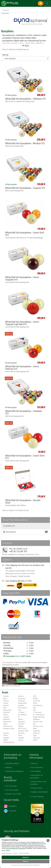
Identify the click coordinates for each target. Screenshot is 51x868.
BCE (35, 696)
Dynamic (21, 705)
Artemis (21, 696)
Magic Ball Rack (39, 717)
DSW (35, 703)
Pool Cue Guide (12, 790)
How (20, 710)
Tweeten (21, 738)
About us (34, 763)
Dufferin (6, 705)
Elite (5, 708)
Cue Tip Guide (11, 786)
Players (21, 726)
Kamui (5, 715)
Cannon (6, 701)
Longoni (6, 717)
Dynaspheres (38, 705)
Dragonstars (23, 703)
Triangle (6, 738)
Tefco (20, 736)
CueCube (36, 701)
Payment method (12, 763)
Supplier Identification (39, 792)
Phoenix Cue (8, 726)
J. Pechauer (37, 712)
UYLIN (20, 740)
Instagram (10, 806)
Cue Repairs (36, 771)
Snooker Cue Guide (13, 794)
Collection (22, 701)
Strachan (21, 733)
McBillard (36, 719)
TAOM (5, 736)
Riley (35, 729)
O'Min (5, 724)
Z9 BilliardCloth (9, 742)
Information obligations (14, 771)
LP (19, 717)
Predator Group (9, 729)
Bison (5, 699)
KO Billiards (22, 715)
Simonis (6, 733)
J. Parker (21, 712)
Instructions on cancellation (36, 776)
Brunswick (22, 699)
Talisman (36, 733)
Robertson (37, 731)
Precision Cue (38, 726)
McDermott (7, 722)
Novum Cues (38, 722)
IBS (34, 710)
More (26, 46)
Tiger (35, 736)
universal (36, 738)
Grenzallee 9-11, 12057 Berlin (17, 656)
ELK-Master (22, 708)
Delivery (9, 767)
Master (21, 719)
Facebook (10, 811)
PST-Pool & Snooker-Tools (23, 730)
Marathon (7, 719)
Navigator (22, 722)
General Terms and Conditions (38, 783)
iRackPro (6, 712)
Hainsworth (7, 710)
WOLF (35, 740)
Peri (34, 724)
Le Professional (39, 715)
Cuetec (6, 703)
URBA (5, 740)
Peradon (21, 724)
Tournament (26, 532)
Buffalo (36, 699)
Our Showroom (37, 767)
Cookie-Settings (37, 797)
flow (34, 708)
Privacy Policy (37, 788)
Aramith (6, 696)
